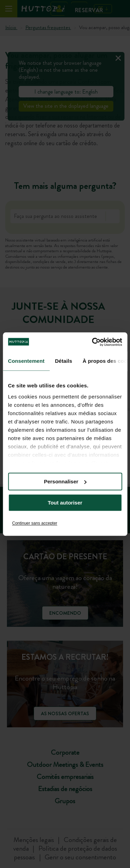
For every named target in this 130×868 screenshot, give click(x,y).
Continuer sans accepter (35, 523)
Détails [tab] (63, 361)
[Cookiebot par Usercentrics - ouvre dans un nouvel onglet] (93, 342)
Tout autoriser (65, 503)
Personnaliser (65, 481)
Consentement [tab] (26, 361)
